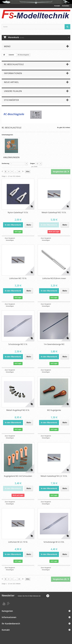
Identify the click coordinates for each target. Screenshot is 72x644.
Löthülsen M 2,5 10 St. (18, 542)
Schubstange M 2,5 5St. (54, 542)
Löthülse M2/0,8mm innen (54, 278)
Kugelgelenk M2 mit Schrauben (18, 476)
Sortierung (5, 163)
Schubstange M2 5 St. (18, 344)
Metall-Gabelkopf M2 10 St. (54, 212)
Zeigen (32, 163)
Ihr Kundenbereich (11, 624)
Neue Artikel (11, 82)
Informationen (13, 73)
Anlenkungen (11, 157)
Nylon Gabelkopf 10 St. (18, 212)
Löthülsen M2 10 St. (18, 278)
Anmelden (66, 6)
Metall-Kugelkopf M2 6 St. (18, 410)
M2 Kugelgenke (54, 410)
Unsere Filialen (13, 91)
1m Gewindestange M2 (54, 344)
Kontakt (57, 6)
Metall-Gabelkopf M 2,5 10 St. (54, 476)
